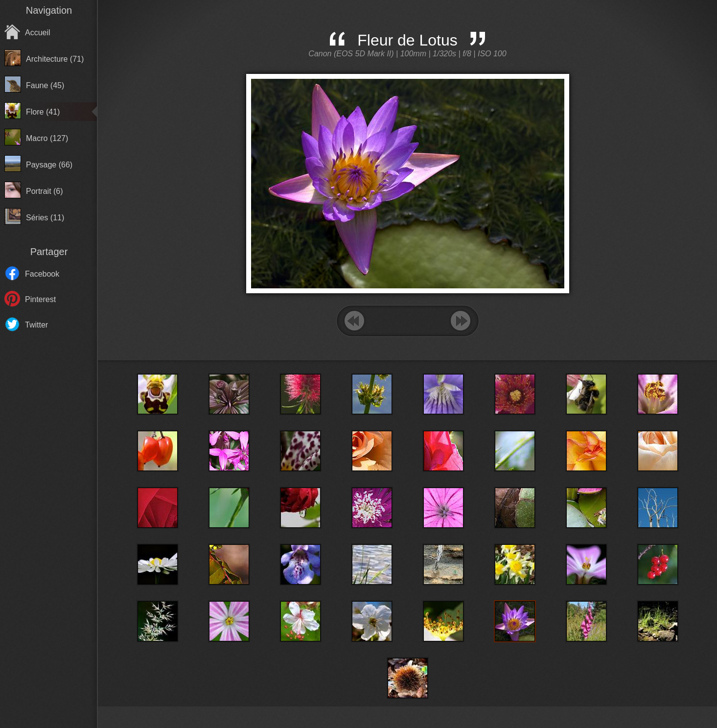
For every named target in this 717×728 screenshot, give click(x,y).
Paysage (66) (49, 165)
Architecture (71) (55, 59)
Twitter (36, 325)
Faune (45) (45, 85)
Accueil (38, 33)
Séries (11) (45, 218)
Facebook (42, 274)
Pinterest (40, 299)
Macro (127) (47, 138)
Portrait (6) (45, 191)
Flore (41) (43, 112)
